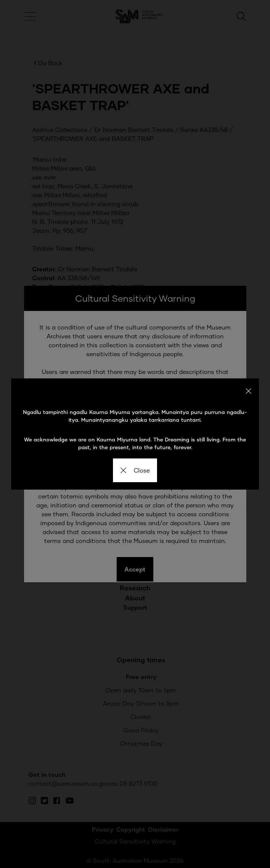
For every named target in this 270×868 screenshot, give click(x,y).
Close (135, 470)
